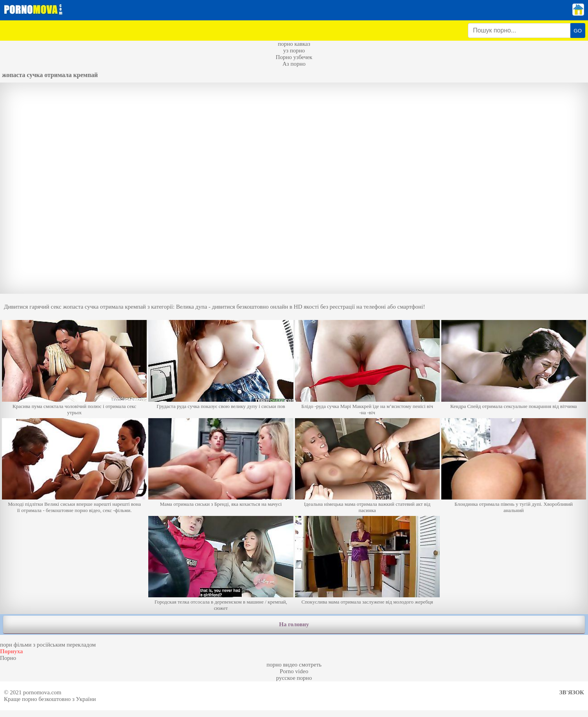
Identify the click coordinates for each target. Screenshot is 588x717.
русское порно (294, 678)
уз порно (294, 50)
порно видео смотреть (294, 665)
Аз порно (294, 64)
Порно (8, 658)
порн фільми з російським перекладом (48, 645)
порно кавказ (294, 44)
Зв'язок (572, 692)
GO (578, 31)
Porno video (294, 671)
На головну (294, 624)
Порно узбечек (294, 57)
